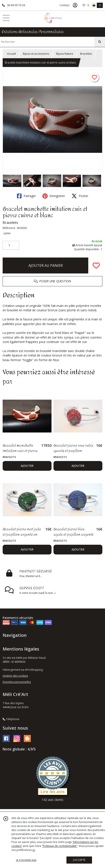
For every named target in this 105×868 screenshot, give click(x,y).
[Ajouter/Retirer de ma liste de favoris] (96, 265)
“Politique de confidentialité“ (60, 846)
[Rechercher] (100, 42)
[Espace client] (75, 5)
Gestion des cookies (15, 676)
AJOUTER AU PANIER (46, 265)
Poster (80, 196)
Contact (64, 5)
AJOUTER (27, 466)
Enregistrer (54, 196)
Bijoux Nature (65, 54)
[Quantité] (11, 245)
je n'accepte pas (26, 860)
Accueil (11, 54)
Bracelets (86, 54)
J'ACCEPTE (79, 860)
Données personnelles (17, 682)
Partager (26, 196)
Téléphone (11, 719)
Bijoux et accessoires (36, 54)
